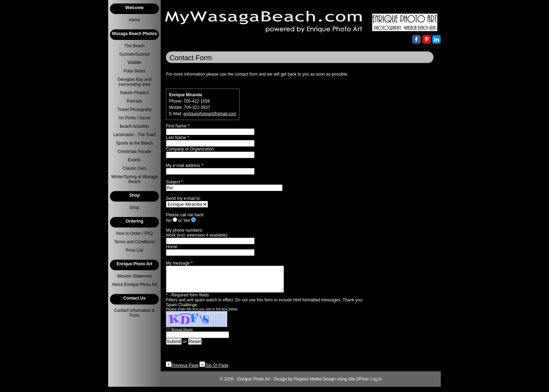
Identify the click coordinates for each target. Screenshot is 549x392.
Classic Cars (134, 168)
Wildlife (135, 63)
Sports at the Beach (134, 143)
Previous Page (185, 371)
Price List (134, 250)
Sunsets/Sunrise (134, 54)
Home (134, 20)
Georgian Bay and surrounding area (135, 82)
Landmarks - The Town (134, 135)
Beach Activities (134, 126)
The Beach (134, 46)
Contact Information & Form (134, 313)
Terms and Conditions (134, 242)
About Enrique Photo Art (135, 285)
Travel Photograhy (134, 110)
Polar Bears (135, 71)
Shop (134, 208)
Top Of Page (217, 371)
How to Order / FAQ (134, 233)
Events (135, 160)
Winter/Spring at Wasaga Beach (135, 179)
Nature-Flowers (134, 93)
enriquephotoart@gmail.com (210, 114)
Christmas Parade (134, 152)
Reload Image (182, 334)
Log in (376, 384)
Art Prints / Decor (134, 118)
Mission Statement (135, 276)
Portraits (135, 101)
